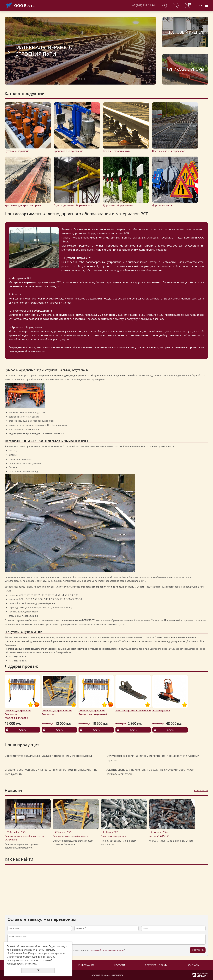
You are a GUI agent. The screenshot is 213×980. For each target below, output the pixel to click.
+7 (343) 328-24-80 (144, 5)
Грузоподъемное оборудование (73, 205)
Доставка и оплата (156, 965)
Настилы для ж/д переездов (169, 151)
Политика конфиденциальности (107, 975)
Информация (86, 965)
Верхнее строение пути (117, 151)
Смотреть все (201, 791)
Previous (9, 51)
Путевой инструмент (17, 151)
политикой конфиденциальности (107, 950)
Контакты (193, 965)
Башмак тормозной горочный (133, 711)
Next (152, 51)
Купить (22, 730)
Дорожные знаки (162, 205)
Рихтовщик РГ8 (161, 711)
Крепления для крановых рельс (23, 205)
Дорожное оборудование (118, 205)
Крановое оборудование (68, 151)
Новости (120, 965)
